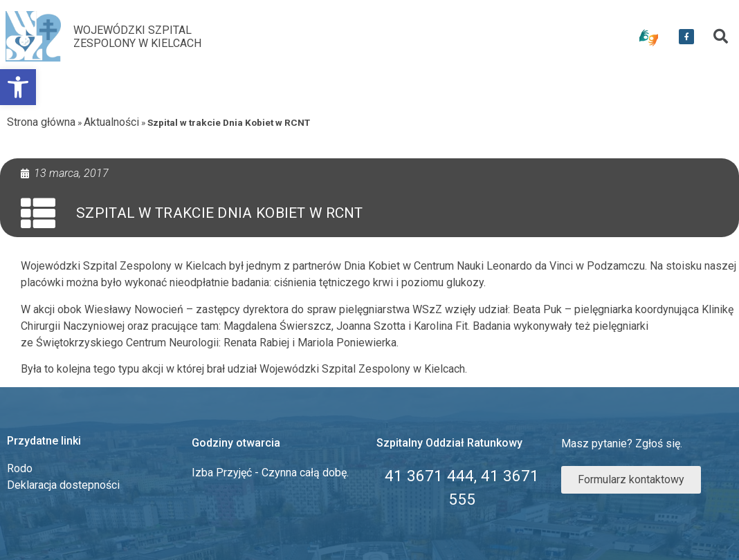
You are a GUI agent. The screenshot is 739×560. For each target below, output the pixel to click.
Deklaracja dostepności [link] (63, 485)
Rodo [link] (20, 468)
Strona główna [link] (41, 122)
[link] (18, 87)
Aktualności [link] (111, 122)
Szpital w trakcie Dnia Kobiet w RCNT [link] (220, 213)
